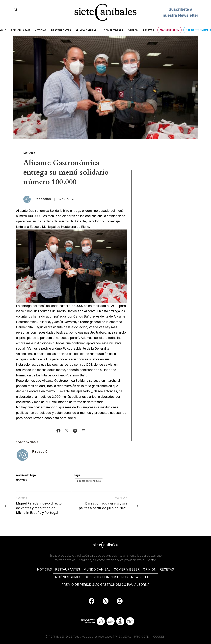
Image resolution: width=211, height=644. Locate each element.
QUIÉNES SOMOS (68, 577)
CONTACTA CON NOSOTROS (106, 577)
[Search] (15, 9)
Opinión (133, 30)
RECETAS (167, 569)
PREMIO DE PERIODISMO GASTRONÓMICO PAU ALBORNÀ (105, 585)
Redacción (41, 451)
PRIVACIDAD (142, 637)
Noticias (41, 30)
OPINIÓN (150, 569)
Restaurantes (61, 30)
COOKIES (159, 637)
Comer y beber (113, 30)
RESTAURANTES (68, 569)
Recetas (148, 30)
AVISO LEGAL (123, 637)
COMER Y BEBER (127, 569)
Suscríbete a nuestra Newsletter (180, 12)
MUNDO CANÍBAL (97, 569)
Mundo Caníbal (86, 30)
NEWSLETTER (142, 577)
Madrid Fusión (170, 30)
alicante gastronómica (89, 481)
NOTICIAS (44, 569)
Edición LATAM (20, 30)
